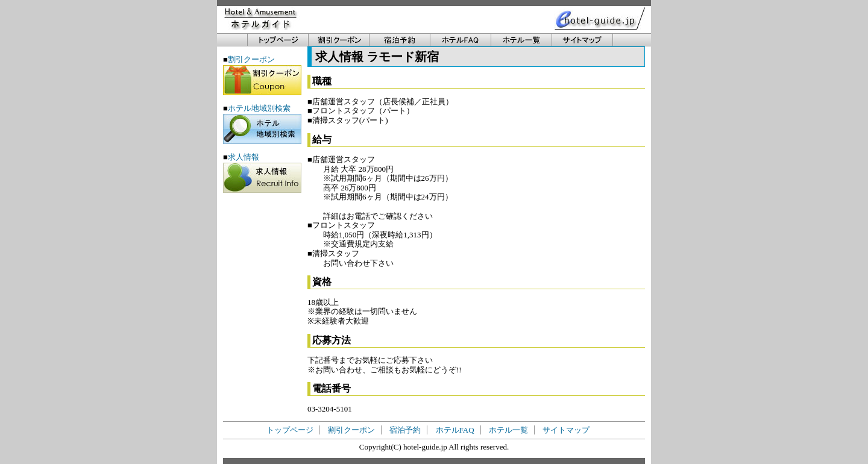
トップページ (290, 430)
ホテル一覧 (508, 430)
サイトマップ (566, 430)
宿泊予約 (405, 430)
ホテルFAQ (455, 430)
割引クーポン (351, 430)
